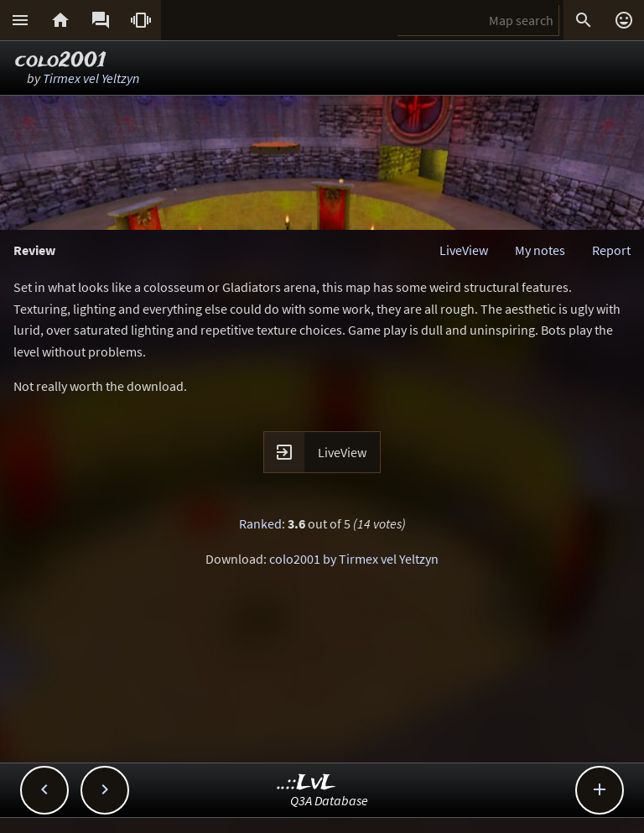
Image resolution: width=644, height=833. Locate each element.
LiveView (464, 250)
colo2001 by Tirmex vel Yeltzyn (354, 559)
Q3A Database (329, 800)
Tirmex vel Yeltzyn (91, 78)
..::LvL (306, 783)
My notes (540, 250)
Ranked (260, 523)
